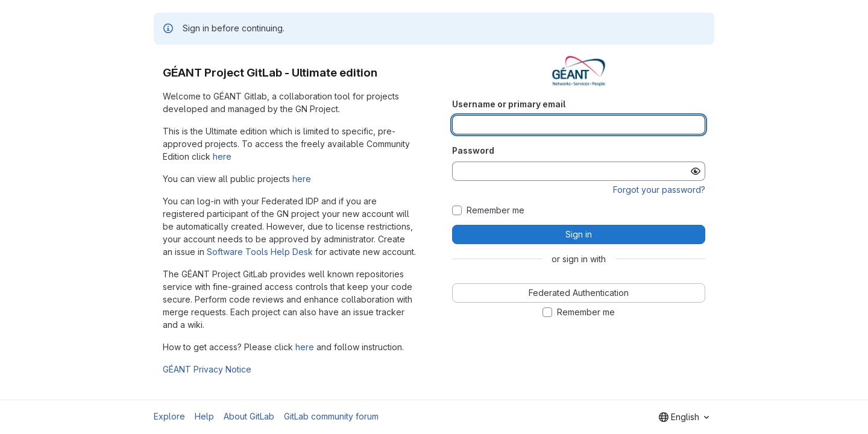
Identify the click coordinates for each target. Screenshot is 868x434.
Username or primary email (509, 104)
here (222, 156)
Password (473, 150)
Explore (169, 416)
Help (204, 416)
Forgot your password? (659, 190)
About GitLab (249, 416)
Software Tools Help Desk (260, 252)
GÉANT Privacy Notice (207, 369)
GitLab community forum (331, 416)
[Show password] (696, 171)
